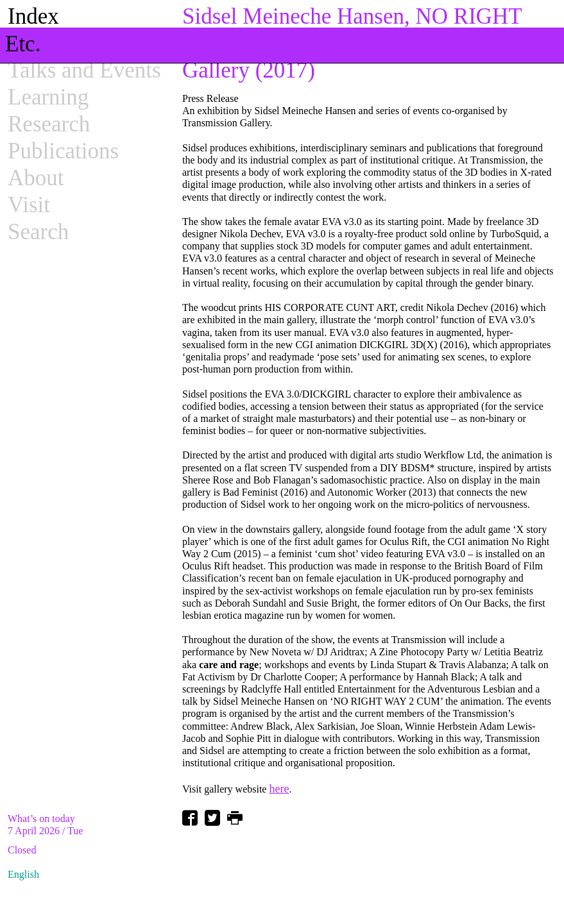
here (279, 789)
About (36, 178)
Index (33, 16)
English (23, 874)
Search (38, 232)
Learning (48, 97)
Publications (63, 151)
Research (49, 124)
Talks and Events (84, 70)
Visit (29, 205)
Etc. (23, 44)
